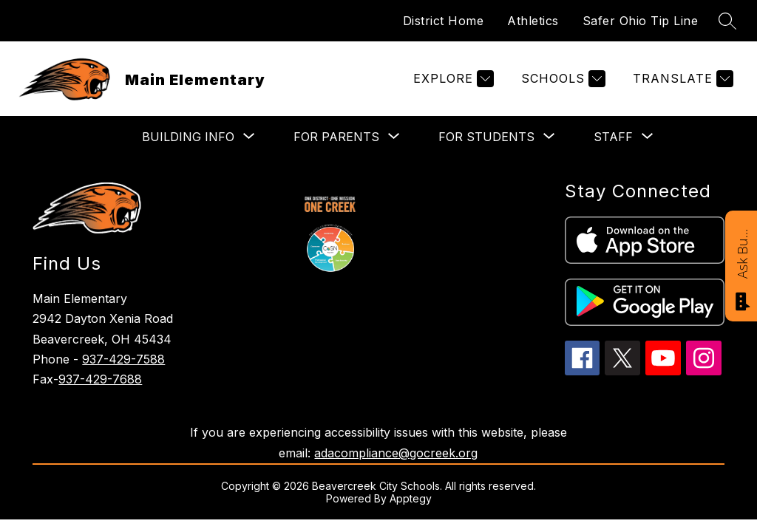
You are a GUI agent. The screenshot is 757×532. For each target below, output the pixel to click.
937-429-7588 (123, 359)
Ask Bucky (742, 253)
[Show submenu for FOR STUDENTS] (486, 137)
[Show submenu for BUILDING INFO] (188, 137)
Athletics (533, 21)
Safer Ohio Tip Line (641, 21)
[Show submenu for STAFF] (613, 137)
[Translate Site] (681, 79)
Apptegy (411, 498)
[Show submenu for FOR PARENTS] (336, 137)
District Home (444, 21)
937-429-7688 (100, 379)
